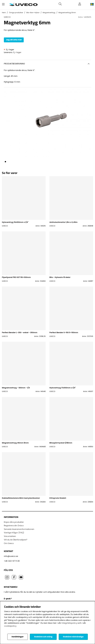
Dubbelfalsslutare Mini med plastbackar (21, 498)
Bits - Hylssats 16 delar (60, 277)
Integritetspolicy (69, 623)
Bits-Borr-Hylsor (33, 13)
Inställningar (18, 637)
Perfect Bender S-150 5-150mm (64, 333)
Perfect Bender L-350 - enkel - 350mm (20, 333)
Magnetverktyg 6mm (67, 13)
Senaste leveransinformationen (19, 529)
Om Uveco (9, 543)
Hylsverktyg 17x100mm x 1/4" (63, 388)
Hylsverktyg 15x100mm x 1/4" (15, 222)
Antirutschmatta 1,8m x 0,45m (63, 222)
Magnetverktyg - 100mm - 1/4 (16, 388)
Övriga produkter (16, 13)
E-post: (8, 599)
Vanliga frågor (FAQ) (14, 533)
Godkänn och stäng (43, 637)
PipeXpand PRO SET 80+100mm (16, 277)
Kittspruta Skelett (58, 498)
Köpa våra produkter (14, 522)
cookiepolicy (10, 626)
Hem (4, 13)
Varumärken (10, 536)
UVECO (7, 17)
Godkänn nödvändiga (73, 637)
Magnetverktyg (49, 13)
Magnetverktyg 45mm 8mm (15, 443)
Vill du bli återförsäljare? (16, 540)
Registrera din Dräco (14, 526)
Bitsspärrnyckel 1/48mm (61, 443)
